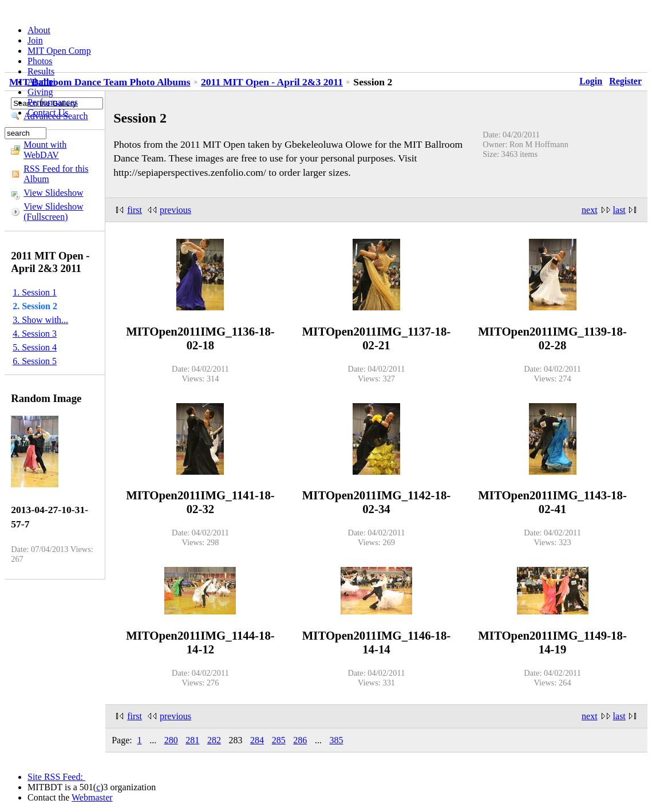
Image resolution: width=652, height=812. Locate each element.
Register (625, 81)
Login (591, 81)
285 (279, 740)
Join (35, 40)
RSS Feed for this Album (56, 174)
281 (192, 740)
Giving (40, 92)
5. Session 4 (35, 347)
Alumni (42, 82)
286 (300, 740)
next (590, 210)
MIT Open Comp (59, 51)
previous (175, 210)
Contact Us (48, 113)
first (135, 210)
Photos (40, 61)
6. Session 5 (35, 361)
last (619, 210)
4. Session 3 (35, 334)
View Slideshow (53, 193)
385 (336, 740)
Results (41, 71)
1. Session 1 (35, 292)
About (39, 30)
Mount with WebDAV (45, 150)
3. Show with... (40, 320)
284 (257, 740)
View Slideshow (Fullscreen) (53, 212)
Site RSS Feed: (56, 777)
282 (214, 740)
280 (171, 740)
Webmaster (92, 797)
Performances (53, 102)
